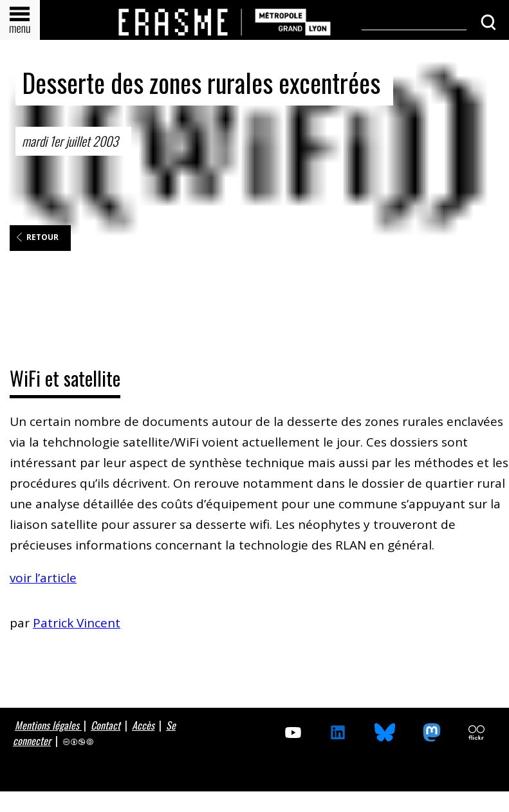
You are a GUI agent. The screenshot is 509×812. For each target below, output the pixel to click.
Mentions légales (48, 725)
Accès (143, 725)
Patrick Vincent (77, 623)
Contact (106, 725)
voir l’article (43, 578)
